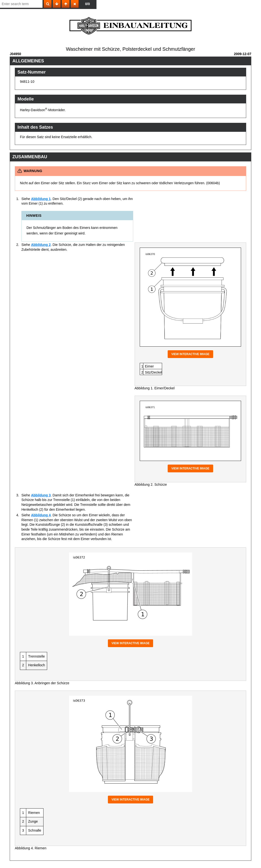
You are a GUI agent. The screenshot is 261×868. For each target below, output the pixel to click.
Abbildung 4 (41, 515)
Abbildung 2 (41, 245)
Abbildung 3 (41, 495)
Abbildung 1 (41, 199)
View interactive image (190, 354)
